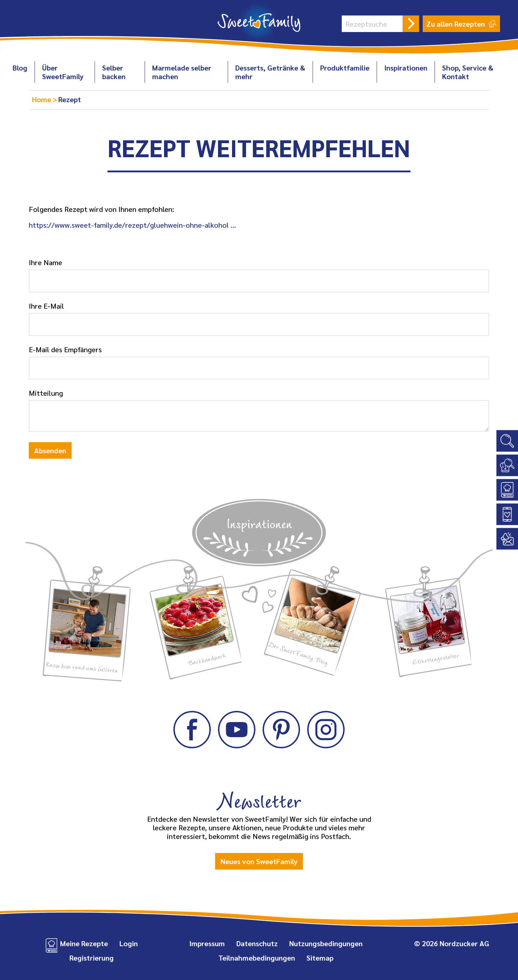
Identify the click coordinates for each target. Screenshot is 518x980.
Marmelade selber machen (182, 72)
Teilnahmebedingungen (257, 958)
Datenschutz (257, 943)
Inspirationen (406, 68)
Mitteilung (46, 393)
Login (129, 943)
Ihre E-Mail (46, 306)
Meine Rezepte (84, 943)
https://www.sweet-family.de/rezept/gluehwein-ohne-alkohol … (132, 225)
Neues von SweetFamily (259, 861)
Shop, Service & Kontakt (468, 72)
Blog (20, 68)
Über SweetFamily (63, 72)
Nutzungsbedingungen (326, 943)
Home (42, 99)
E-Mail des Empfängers (65, 349)
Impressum (207, 943)
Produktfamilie (345, 68)
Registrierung (92, 958)
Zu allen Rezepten (461, 24)
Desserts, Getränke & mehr (270, 72)
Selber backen (114, 72)
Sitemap (320, 958)
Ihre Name (46, 262)
